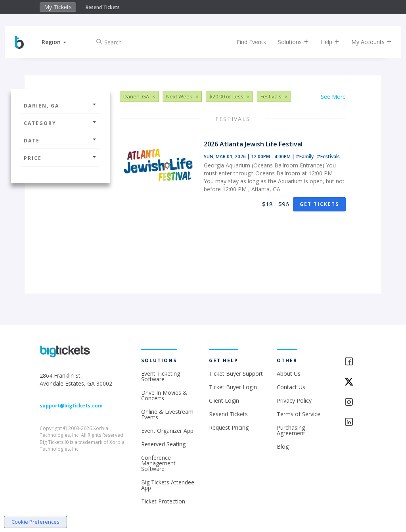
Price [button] (60, 158)
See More (333, 97)
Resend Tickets (103, 7)
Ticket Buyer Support (236, 374)
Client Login (224, 400)
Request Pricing (229, 427)
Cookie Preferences (35, 522)
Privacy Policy (294, 400)
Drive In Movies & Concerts (164, 395)
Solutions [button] (287, 42)
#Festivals (328, 157)
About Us (289, 374)
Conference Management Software (158, 463)
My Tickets (58, 7)
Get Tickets (319, 204)
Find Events (245, 42)
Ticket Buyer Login (233, 387)
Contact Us (291, 387)
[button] (60, 42)
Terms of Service (299, 414)
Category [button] (60, 123)
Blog (283, 447)
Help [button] (324, 42)
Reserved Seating (163, 444)
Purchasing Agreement (291, 430)
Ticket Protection (163, 501)
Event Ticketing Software (161, 376)
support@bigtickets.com (71, 406)
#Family (305, 157)
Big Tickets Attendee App (168, 485)
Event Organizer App (167, 431)
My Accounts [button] (366, 42)
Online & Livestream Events (167, 414)
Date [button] (60, 141)
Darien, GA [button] (60, 106)
